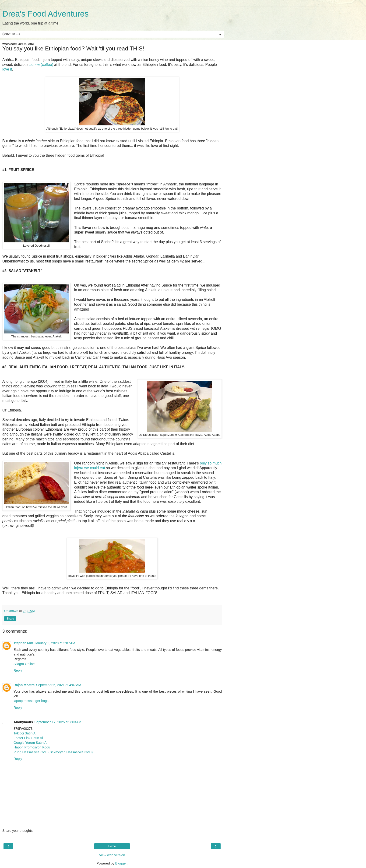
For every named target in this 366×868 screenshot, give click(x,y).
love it (7, 69)
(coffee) (41, 65)
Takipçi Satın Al (25, 733)
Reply (18, 670)
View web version (112, 855)
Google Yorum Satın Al (30, 743)
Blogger (121, 863)
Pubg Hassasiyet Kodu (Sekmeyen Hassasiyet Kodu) (53, 752)
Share (10, 619)
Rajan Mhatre (24, 685)
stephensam (23, 643)
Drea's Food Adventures (46, 14)
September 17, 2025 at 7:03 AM (58, 722)
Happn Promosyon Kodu (32, 747)
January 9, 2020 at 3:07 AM (55, 643)
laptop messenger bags (31, 701)
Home (112, 846)
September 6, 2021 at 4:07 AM (58, 685)
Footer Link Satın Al (28, 738)
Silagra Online (24, 664)
